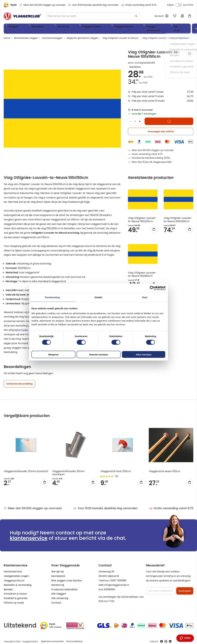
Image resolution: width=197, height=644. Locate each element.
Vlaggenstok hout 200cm (116, 468)
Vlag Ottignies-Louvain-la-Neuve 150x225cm (142, 217)
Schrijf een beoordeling (19, 381)
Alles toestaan (144, 354)
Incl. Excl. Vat (179, 5)
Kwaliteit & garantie (16, 595)
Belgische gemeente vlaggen (83, 35)
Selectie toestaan (99, 354)
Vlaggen (12, 27)
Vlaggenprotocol (14, 578)
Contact (56, 600)
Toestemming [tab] (52, 297)
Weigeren (53, 354)
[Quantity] (135, 119)
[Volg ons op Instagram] (166, 638)
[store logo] (22, 16)
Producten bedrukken (64, 587)
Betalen (8, 587)
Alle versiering (60, 595)
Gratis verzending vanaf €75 (139, 5)
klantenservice (29, 535)
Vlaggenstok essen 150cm (164, 468)
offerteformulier (18, 327)
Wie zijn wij (57, 569)
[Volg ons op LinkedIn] (170, 638)
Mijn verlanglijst (175, 16)
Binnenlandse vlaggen (26, 35)
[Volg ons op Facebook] (162, 638)
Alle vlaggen (59, 591)
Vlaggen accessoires (121, 27)
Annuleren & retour (15, 591)
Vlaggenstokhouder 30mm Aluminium (68, 470)
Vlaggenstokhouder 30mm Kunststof (26, 468)
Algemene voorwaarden (52, 638)
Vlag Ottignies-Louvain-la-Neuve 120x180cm (142, 271)
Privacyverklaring (74, 638)
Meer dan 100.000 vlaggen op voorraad (42, 5)
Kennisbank (58, 573)
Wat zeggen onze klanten (67, 578)
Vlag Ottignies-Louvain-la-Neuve (120, 35)
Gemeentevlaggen (52, 35)
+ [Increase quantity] (140, 118)
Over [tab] (145, 297)
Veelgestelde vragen (16, 573)
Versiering (47, 27)
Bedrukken (29, 27)
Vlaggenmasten (94, 27)
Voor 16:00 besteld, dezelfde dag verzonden (93, 5)
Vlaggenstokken (69, 27)
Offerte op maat (14, 600)
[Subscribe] (185, 588)
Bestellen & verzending (18, 582)
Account (159, 16)
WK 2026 (145, 27)
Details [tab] (98, 297)
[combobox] (93, 16)
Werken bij (58, 582)
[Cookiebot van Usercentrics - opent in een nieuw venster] (152, 288)
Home (7, 35)
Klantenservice (13, 569)
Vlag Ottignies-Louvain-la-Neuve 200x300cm (178, 217)
